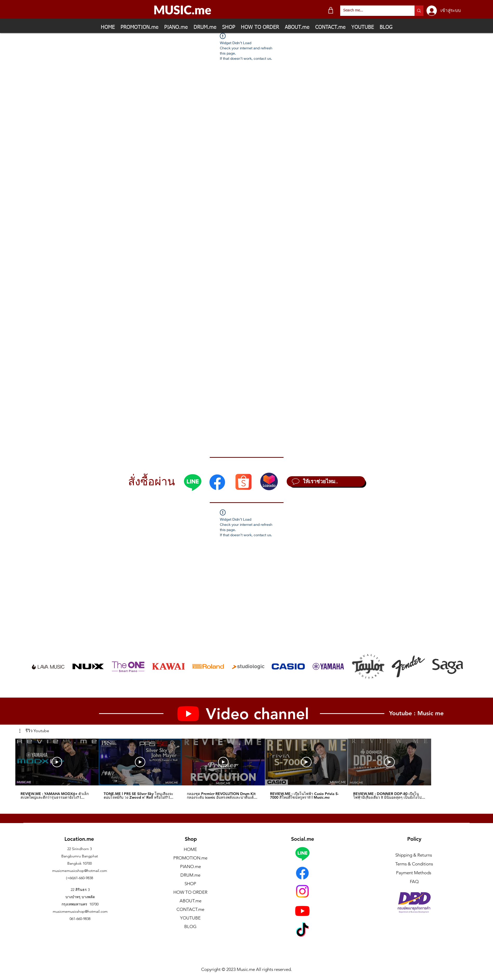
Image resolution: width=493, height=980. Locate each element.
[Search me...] (373, 11)
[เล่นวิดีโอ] (57, 762)
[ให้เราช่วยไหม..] (326, 481)
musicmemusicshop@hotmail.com (80, 871)
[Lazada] (269, 481)
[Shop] (331, 10)
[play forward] (456, 666)
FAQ (414, 882)
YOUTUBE (190, 918)
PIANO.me (190, 866)
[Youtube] (302, 911)
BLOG (190, 926)
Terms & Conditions (414, 864)
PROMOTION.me (190, 858)
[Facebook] (217, 482)
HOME (190, 849)
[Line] (193, 482)
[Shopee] (243, 482)
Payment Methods (414, 873)
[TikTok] (302, 931)
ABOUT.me (190, 901)
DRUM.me (190, 875)
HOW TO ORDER (190, 892)
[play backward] (37, 666)
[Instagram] (302, 891)
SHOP (190, 884)
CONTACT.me (190, 909)
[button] (34, 731)
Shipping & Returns (414, 855)
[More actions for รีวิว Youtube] (34, 731)
